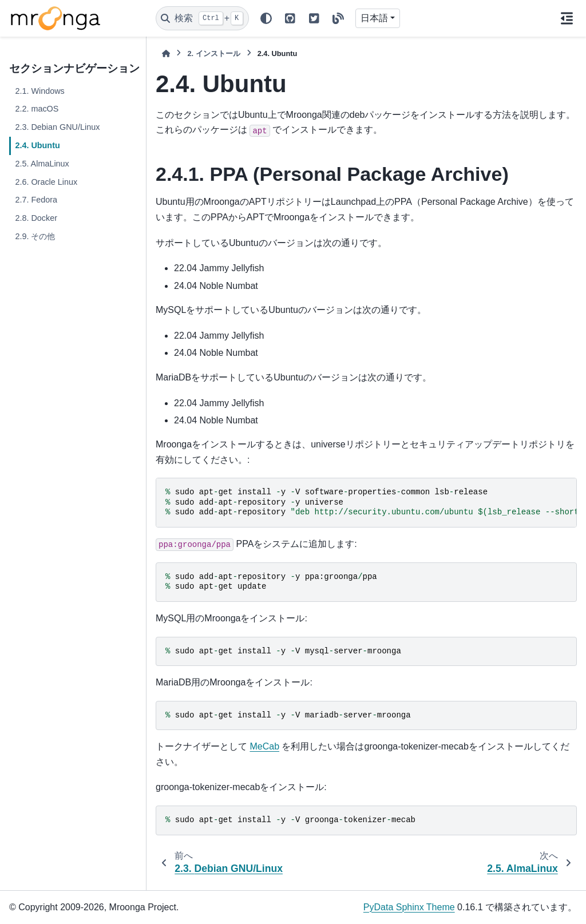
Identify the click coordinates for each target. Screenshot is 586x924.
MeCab (264, 746)
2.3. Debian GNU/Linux (57, 127)
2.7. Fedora (36, 200)
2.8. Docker (36, 218)
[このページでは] (567, 18)
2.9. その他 (35, 236)
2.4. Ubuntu (37, 145)
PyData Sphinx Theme (409, 907)
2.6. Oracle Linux (46, 182)
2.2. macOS (37, 109)
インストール (213, 53)
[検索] (202, 18)
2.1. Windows (39, 91)
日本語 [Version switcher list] (374, 18)
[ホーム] (166, 53)
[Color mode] (266, 18)
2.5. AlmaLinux (42, 164)
